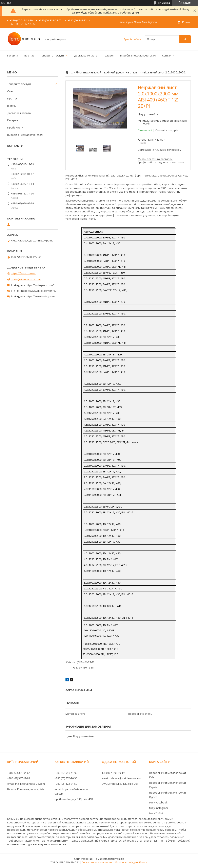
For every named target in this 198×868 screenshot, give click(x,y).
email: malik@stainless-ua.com (26, 784)
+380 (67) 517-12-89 (19, 778)
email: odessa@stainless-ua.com (122, 778)
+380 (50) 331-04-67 (19, 773)
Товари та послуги (52, 55)
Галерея (109, 55)
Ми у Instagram (159, 808)
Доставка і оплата (86, 55)
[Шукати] (185, 39)
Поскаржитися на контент (97, 862)
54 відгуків (164, 3)
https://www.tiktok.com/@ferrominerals (45, 291)
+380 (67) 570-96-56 (66, 778)
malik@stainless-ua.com (26, 279)
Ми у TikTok (156, 813)
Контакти (168, 55)
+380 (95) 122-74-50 (66, 784)
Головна (13, 55)
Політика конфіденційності (131, 862)
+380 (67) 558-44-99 (66, 773)
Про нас (29, 55)
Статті (11, 91)
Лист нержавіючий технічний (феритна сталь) (107, 72)
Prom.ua (119, 859)
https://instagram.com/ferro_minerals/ (49, 285)
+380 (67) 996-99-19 (113, 773)
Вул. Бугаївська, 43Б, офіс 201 (120, 784)
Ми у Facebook (158, 802)
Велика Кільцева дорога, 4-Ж (26, 789)
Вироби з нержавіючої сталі (138, 55)
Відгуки (12, 106)
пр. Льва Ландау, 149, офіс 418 (74, 799)
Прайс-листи (15, 127)
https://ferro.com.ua (23, 273)
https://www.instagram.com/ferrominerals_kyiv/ (55, 296)
